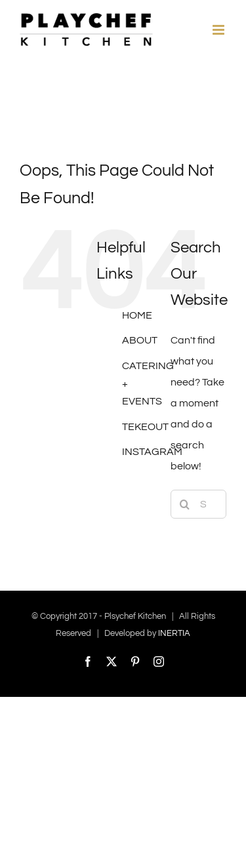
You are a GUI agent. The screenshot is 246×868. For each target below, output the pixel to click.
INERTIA (174, 633)
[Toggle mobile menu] (219, 30)
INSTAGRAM (152, 452)
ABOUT (140, 340)
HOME (137, 315)
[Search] (185, 504)
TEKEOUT (145, 427)
